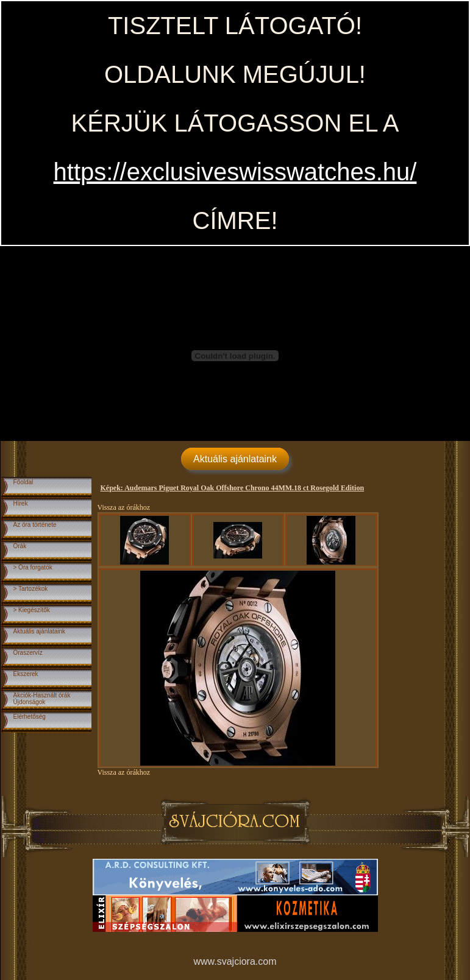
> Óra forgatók (33, 567)
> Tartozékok (31, 589)
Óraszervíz (28, 653)
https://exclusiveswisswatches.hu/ (235, 172)
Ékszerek (26, 674)
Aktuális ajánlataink (235, 459)
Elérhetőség (30, 717)
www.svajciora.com (235, 961)
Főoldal (23, 482)
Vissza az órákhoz (124, 507)
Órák (20, 546)
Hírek (21, 503)
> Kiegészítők (32, 610)
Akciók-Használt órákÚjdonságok (42, 699)
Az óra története (35, 525)
